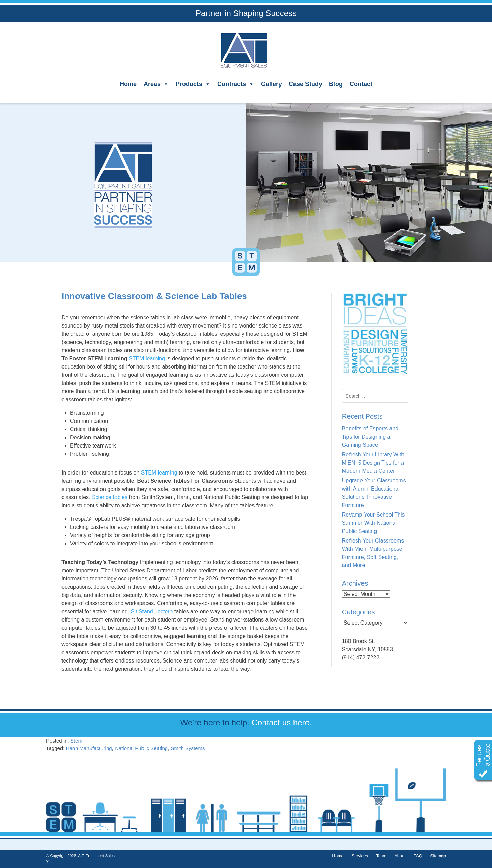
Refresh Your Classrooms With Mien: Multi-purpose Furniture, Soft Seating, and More (373, 553)
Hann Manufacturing (89, 748)
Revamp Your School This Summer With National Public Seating (373, 523)
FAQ (418, 856)
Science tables (109, 497)
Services (360, 856)
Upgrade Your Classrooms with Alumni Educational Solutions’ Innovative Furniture (374, 493)
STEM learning (147, 358)
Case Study (305, 84)
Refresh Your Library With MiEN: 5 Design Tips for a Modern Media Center (373, 463)
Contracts (236, 84)
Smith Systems (188, 748)
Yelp (50, 862)
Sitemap (438, 856)
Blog (336, 84)
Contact (361, 84)
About (400, 856)
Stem (76, 741)
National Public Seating (141, 748)
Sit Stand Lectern (151, 611)
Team (381, 856)
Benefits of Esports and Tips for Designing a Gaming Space (370, 437)
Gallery (271, 84)
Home (128, 84)
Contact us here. (282, 723)
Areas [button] (156, 84)
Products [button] (193, 84)
